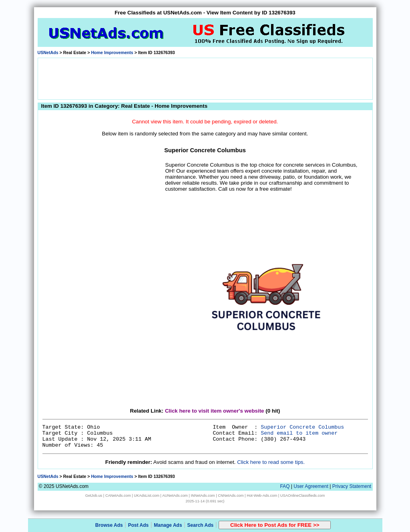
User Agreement (311, 486)
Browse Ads (109, 525)
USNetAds (48, 52)
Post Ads (139, 525)
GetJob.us (94, 496)
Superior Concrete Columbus (302, 427)
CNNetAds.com (231, 496)
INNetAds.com (203, 496)
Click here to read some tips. (271, 462)
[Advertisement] (205, 78)
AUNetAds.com (175, 496)
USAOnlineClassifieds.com (302, 496)
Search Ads (201, 525)
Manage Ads (168, 525)
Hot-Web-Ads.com (262, 496)
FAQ (285, 486)
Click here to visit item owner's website (215, 411)
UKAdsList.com (147, 496)
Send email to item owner (299, 433)
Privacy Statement (352, 486)
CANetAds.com (118, 496)
